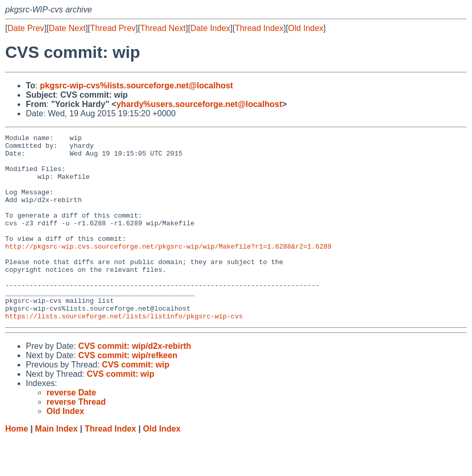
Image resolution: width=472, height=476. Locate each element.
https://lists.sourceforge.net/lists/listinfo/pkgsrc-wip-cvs (124, 353)
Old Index (306, 28)
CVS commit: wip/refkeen (128, 393)
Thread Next (163, 28)
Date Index (210, 28)
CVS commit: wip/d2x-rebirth (135, 383)
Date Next (67, 28)
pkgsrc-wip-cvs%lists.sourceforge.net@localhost (136, 86)
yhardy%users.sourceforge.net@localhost (199, 104)
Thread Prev (113, 28)
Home (17, 466)
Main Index (57, 466)
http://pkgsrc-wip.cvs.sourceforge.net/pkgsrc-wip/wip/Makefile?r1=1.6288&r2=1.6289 (168, 269)
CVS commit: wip (136, 402)
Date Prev (26, 28)
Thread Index (259, 28)
